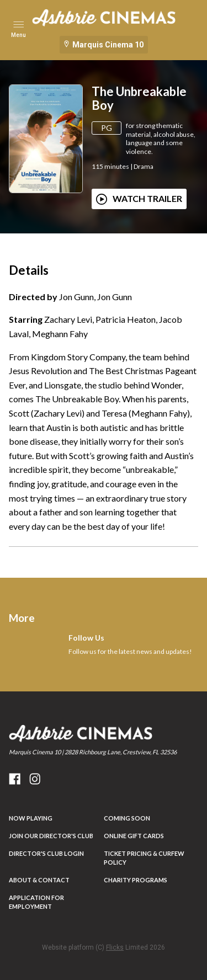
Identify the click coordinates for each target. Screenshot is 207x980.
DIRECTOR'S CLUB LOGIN (46, 853)
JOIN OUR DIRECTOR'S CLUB (51, 836)
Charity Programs (136, 880)
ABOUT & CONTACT (39, 880)
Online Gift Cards (134, 836)
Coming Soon (127, 818)
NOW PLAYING (31, 818)
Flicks (115, 947)
